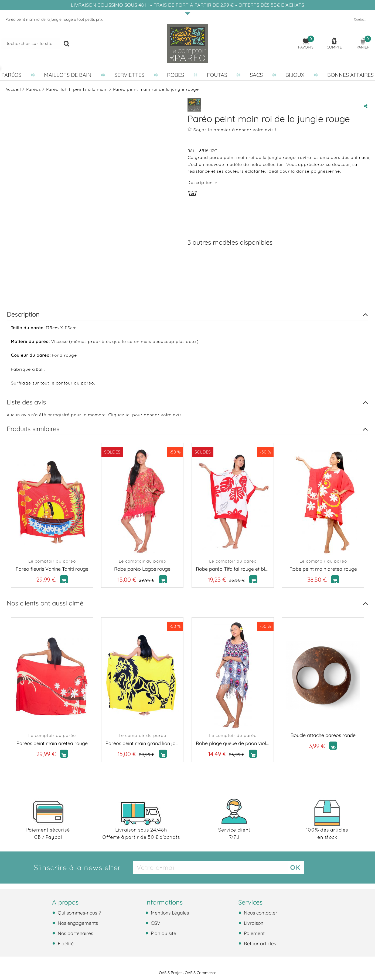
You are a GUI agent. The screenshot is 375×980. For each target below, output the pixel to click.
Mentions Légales (169, 913)
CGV (155, 923)
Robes (175, 75)
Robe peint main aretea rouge (323, 569)
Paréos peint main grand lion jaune (142, 743)
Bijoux (295, 75)
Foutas (217, 75)
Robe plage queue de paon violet (233, 743)
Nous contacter (260, 913)
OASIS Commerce (201, 973)
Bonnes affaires (350, 75)
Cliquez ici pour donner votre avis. (145, 415)
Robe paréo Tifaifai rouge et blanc (233, 569)
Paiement (254, 933)
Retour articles (259, 943)
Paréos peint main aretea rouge (52, 743)
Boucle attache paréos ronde (323, 735)
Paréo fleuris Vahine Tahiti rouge (52, 569)
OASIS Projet (170, 973)
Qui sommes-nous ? (79, 913)
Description (201, 183)
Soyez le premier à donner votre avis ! (232, 130)
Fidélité (65, 943)
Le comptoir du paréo (52, 561)
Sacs (256, 75)
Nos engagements (77, 923)
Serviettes (129, 75)
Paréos (11, 75)
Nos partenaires (75, 933)
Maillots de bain (68, 75)
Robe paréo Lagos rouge (142, 569)
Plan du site (163, 933)
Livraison (253, 923)
